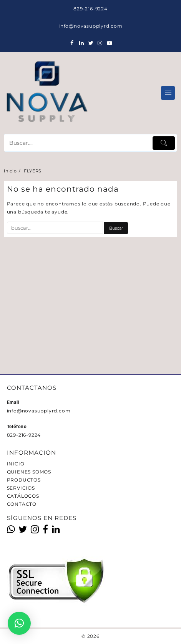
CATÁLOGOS (23, 496)
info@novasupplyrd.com (39, 411)
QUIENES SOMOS (29, 472)
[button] (19, 623)
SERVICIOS (21, 488)
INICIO (16, 464)
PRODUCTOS (24, 480)
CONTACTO (22, 504)
